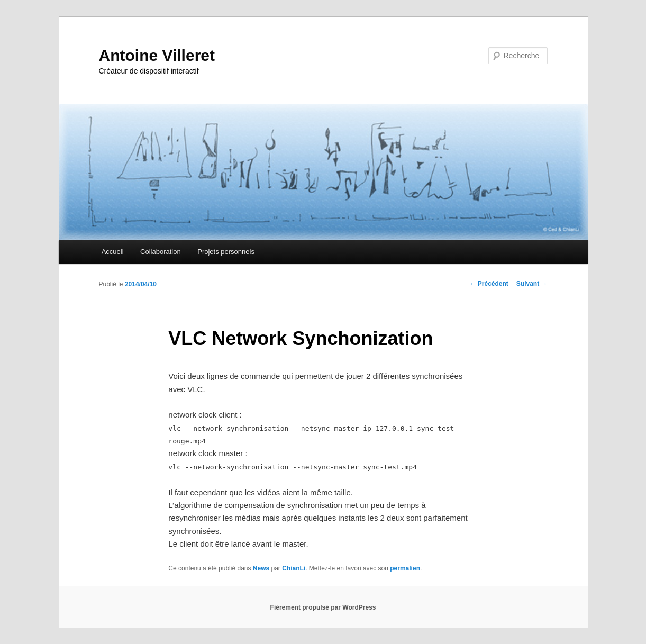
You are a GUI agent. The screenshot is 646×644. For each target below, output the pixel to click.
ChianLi (294, 568)
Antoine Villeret (157, 55)
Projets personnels (226, 252)
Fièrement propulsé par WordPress (323, 607)
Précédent (489, 284)
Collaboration (161, 252)
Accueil (113, 252)
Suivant (532, 284)
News (261, 568)
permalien (405, 568)
